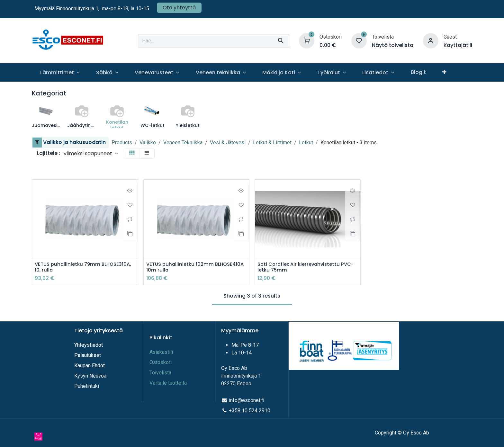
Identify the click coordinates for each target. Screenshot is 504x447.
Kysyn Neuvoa (90, 376)
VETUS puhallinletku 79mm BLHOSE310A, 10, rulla (69, 268)
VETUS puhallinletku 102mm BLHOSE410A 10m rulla (181, 268)
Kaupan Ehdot (90, 366)
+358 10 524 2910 (250, 411)
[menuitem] (60, 72)
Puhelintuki (87, 386)
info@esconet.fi (247, 400)
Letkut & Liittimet (272, 143)
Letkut (306, 143)
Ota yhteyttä (179, 8)
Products (122, 143)
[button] (91, 153)
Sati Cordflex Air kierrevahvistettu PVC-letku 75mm (301, 268)
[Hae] (281, 41)
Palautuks (85, 355)
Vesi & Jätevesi (228, 143)
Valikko (148, 143)
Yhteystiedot (89, 345)
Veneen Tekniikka (183, 143)
